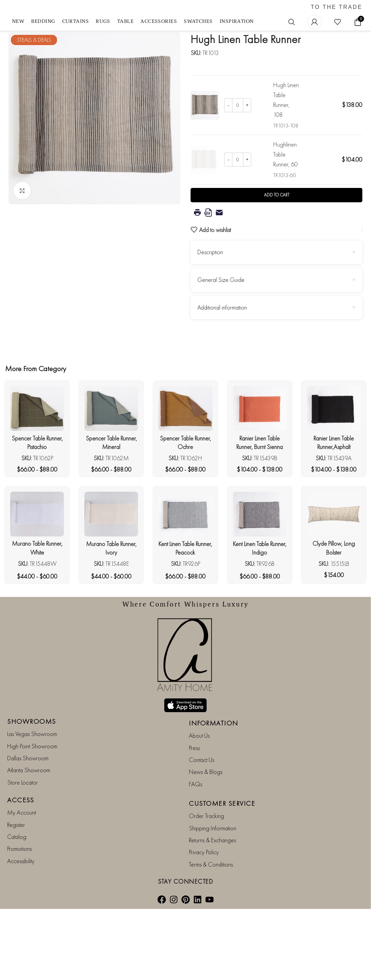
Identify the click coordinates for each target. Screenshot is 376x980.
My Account (22, 852)
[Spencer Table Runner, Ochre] (185, 448)
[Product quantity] (238, 105)
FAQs (196, 823)
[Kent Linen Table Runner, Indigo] (260, 553)
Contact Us (201, 799)
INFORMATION (214, 762)
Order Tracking (206, 855)
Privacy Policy (204, 891)
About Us (199, 775)
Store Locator (23, 821)
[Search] (292, 22)
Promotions (19, 888)
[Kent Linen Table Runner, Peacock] (185, 553)
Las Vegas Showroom (32, 773)
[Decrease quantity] (228, 105)
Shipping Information (213, 867)
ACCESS (20, 839)
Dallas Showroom (28, 797)
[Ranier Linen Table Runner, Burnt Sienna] (260, 448)
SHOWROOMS (32, 761)
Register (16, 864)
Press (194, 787)
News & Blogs (206, 811)
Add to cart (277, 234)
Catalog (17, 876)
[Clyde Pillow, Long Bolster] (334, 553)
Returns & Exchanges (212, 879)
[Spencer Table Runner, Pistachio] (37, 448)
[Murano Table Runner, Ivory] (111, 553)
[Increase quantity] (247, 105)
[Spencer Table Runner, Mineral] (111, 448)
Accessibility (21, 900)
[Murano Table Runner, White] (37, 553)
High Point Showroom (32, 785)
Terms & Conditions (211, 903)
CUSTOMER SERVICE (222, 843)
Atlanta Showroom (29, 809)
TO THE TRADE (337, 7)
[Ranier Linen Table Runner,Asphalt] (334, 448)
